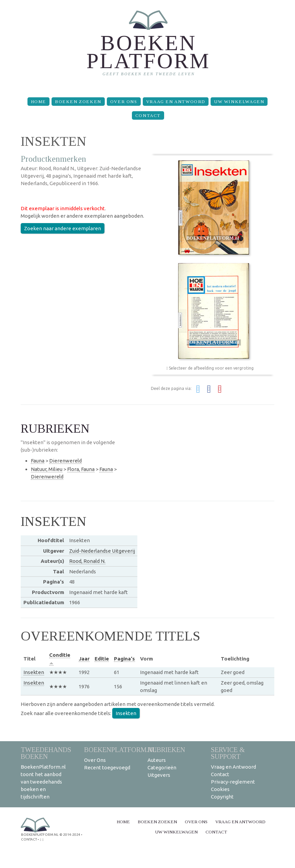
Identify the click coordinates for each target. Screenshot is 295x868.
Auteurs (157, 760)
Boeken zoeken (78, 102)
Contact (148, 115)
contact (29, 839)
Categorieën (162, 767)
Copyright (222, 797)
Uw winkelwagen (239, 102)
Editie (102, 659)
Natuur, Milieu (47, 469)
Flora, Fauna (81, 469)
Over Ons (124, 102)
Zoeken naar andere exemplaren (63, 228)
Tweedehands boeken (46, 753)
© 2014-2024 (70, 835)
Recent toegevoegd (107, 767)
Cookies (220, 789)
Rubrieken (166, 749)
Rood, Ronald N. (87, 561)
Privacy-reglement (233, 782)
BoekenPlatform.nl (120, 749)
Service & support (228, 753)
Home (38, 102)
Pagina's (124, 659)
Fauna (38, 461)
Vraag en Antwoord (176, 102)
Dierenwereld (65, 461)
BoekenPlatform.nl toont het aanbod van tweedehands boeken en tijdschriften (43, 782)
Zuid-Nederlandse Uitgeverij (102, 551)
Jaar (84, 659)
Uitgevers (159, 775)
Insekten (34, 672)
